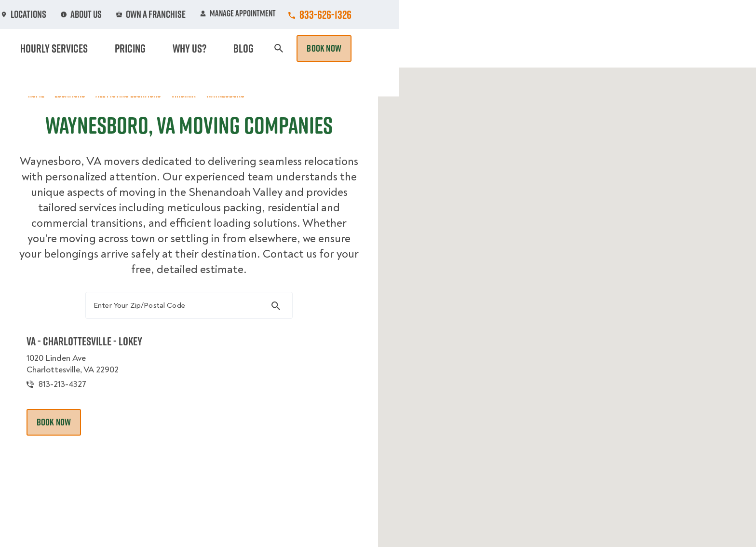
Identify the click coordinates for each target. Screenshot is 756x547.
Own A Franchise (512, 14)
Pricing (523, 48)
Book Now (681, 48)
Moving (247, 48)
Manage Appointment (595, 14)
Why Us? (568, 48)
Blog (607, 48)
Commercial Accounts (319, 14)
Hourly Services (461, 48)
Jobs (253, 14)
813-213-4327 (74, 391)
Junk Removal (303, 48)
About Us (447, 14)
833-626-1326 (682, 14)
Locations (394, 14)
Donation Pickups (379, 48)
